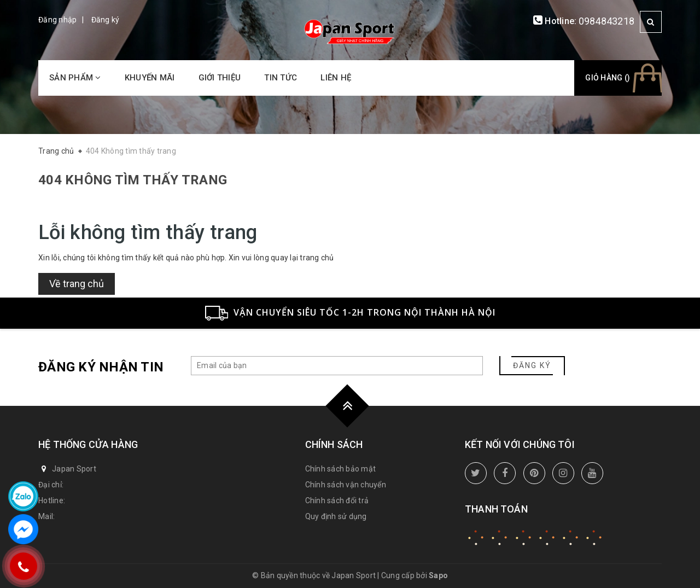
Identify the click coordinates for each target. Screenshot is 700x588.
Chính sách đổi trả (337, 500)
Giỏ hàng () (608, 78)
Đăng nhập (57, 20)
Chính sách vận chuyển (346, 485)
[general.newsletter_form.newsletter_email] (337, 366)
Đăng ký (106, 20)
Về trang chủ (77, 284)
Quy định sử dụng (336, 516)
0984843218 (607, 21)
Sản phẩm (75, 78)
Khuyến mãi (150, 78)
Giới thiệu (220, 78)
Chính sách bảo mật (341, 469)
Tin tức (281, 78)
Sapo (438, 575)
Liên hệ (336, 78)
